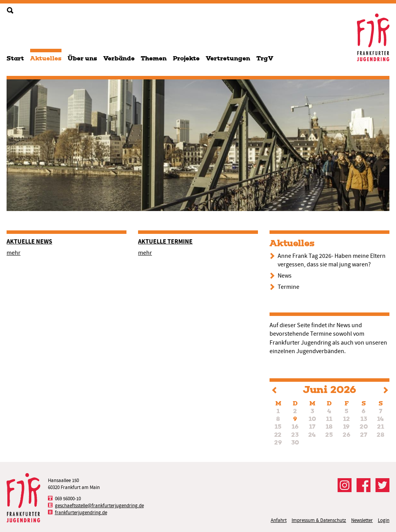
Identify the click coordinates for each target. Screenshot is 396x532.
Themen (154, 58)
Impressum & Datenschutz (319, 520)
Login (384, 520)
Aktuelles (46, 58)
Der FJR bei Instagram (345, 485)
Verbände (119, 58)
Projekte (186, 58)
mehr (14, 253)
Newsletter (362, 520)
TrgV (265, 58)
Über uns (82, 58)
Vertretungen (228, 58)
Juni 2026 (329, 390)
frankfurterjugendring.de (81, 512)
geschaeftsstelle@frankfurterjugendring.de (99, 505)
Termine (288, 287)
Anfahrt (279, 520)
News (285, 276)
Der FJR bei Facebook (364, 485)
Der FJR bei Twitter (382, 485)
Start (15, 58)
